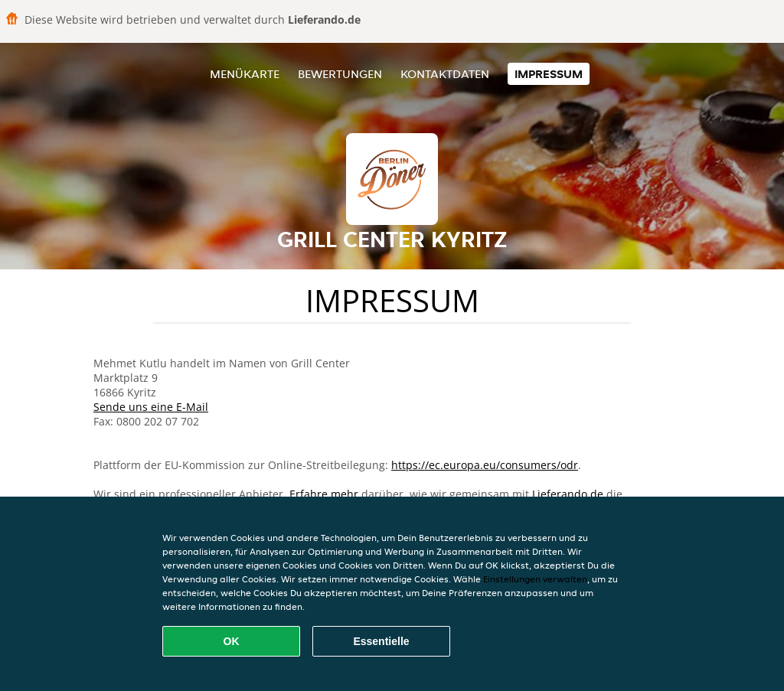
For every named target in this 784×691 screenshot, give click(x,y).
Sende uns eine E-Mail (151, 407)
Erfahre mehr (324, 494)
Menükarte (245, 74)
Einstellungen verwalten (535, 579)
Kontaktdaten (445, 74)
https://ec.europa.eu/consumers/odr (485, 465)
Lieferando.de (568, 494)
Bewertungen (340, 74)
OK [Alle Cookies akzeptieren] (232, 641)
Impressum (549, 74)
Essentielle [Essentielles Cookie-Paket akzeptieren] (381, 641)
